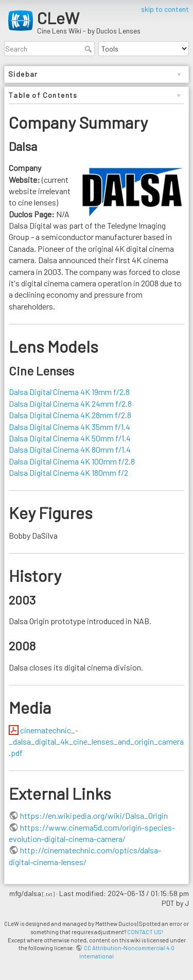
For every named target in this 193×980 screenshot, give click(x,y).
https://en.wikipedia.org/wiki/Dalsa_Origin (94, 815)
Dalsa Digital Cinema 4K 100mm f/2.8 (72, 461)
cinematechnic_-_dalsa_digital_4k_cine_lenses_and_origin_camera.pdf (96, 742)
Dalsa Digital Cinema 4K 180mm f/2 (68, 472)
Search (89, 49)
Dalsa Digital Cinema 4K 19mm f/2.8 (69, 392)
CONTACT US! (145, 932)
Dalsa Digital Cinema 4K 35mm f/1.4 (69, 427)
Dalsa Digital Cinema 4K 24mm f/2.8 (70, 403)
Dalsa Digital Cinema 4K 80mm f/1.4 (70, 449)
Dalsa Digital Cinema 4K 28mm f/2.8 (70, 415)
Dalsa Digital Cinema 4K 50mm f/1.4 (70, 438)
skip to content (165, 9)
